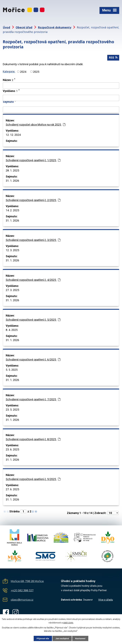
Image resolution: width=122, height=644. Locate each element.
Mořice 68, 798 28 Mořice (27, 581)
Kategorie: (9, 72)
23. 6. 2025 (12, 450)
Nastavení (81, 638)
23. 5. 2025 (12, 410)
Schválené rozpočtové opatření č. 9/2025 (33, 479)
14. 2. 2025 (12, 211)
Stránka (14, 512)
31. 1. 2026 (12, 181)
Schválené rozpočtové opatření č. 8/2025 (33, 440)
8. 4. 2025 (12, 330)
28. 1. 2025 (12, 171)
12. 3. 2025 (12, 250)
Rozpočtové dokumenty (55, 27)
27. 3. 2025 (12, 290)
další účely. (68, 623)
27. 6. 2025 (12, 490)
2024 (23, 72)
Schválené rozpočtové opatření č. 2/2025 (33, 200)
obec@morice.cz (22, 600)
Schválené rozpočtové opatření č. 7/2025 (33, 400)
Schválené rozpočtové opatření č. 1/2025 (33, 161)
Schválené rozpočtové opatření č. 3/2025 (33, 240)
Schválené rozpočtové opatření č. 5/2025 (33, 320)
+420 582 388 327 (22, 591)
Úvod (6, 27)
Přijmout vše (42, 638)
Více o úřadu (106, 600)
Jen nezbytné (62, 638)
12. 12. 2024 (13, 135)
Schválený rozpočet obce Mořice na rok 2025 (36, 125)
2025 (36, 72)
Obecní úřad (24, 27)
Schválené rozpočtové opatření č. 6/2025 (33, 360)
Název (8, 80)
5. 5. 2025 (12, 370)
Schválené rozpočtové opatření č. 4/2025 (33, 280)
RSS (113, 58)
